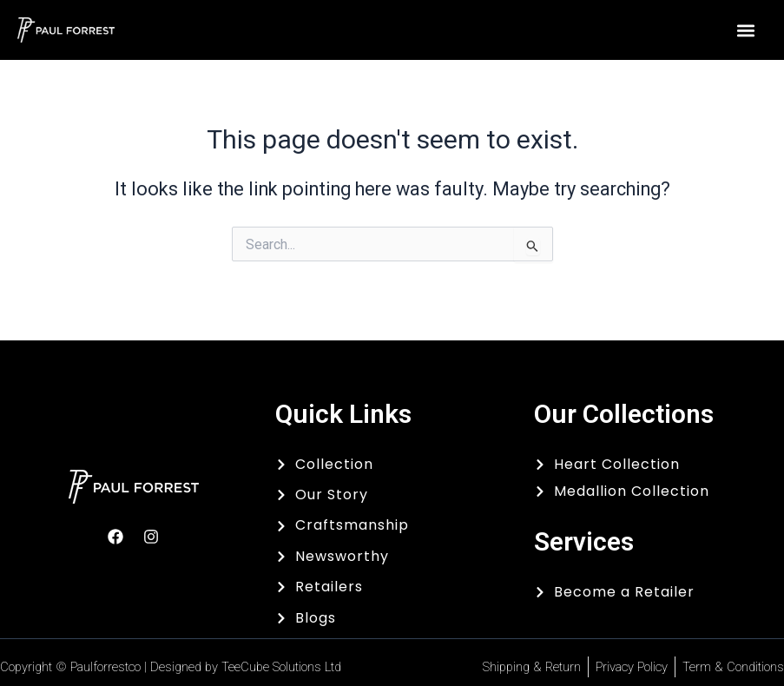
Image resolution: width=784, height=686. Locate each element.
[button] (745, 30)
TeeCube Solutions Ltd (281, 667)
